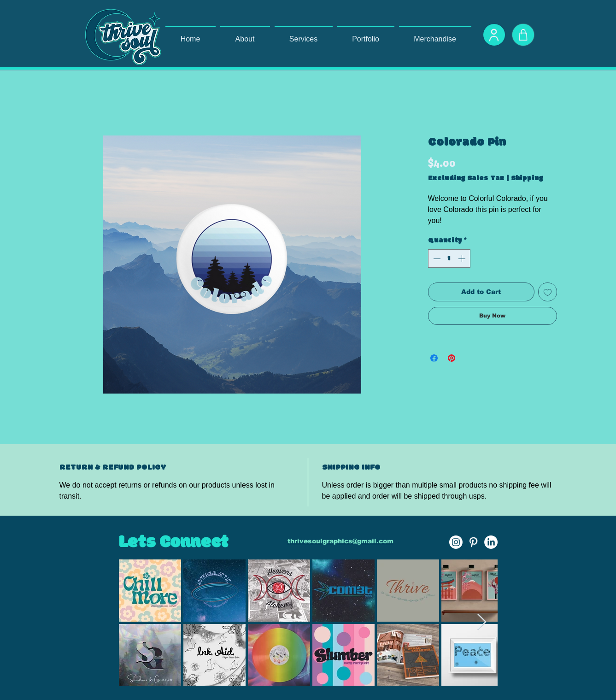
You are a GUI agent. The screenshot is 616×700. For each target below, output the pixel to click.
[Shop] (523, 35)
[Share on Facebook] (434, 358)
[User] (494, 35)
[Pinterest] (473, 542)
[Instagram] (456, 542)
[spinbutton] (449, 259)
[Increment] (463, 259)
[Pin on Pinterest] (452, 358)
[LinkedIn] (491, 542)
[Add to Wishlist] (548, 292)
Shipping (527, 178)
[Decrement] (436, 259)
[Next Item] (482, 622)
